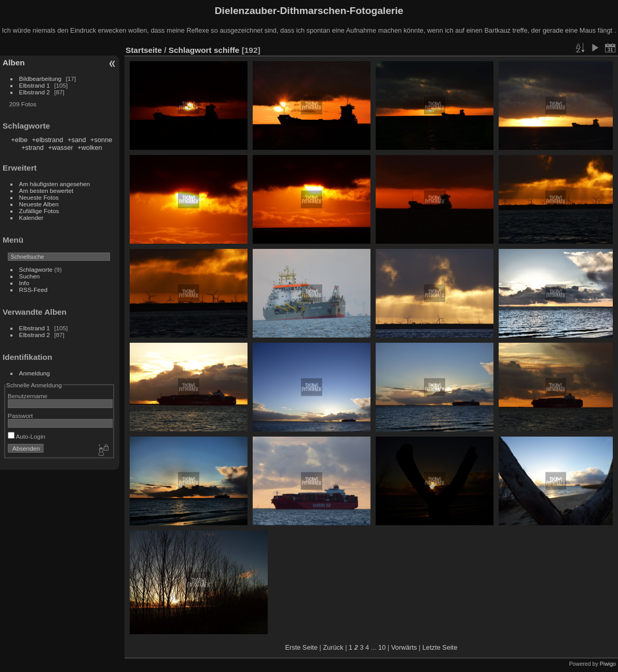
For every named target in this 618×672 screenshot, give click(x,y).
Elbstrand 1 (35, 85)
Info (24, 283)
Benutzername (28, 396)
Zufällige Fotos (39, 211)
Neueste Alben (39, 204)
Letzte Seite (440, 647)
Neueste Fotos (39, 197)
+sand (77, 140)
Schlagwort (190, 50)
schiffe (227, 50)
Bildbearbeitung (40, 79)
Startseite (144, 50)
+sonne (101, 140)
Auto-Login (27, 436)
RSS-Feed (33, 290)
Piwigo (608, 664)
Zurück (333, 647)
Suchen (30, 276)
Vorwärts (404, 647)
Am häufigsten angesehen (55, 184)
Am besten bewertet (46, 191)
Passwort (20, 416)
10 (382, 647)
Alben (14, 62)
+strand (32, 148)
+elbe (19, 140)
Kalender (31, 218)
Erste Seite (301, 647)
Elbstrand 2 (35, 92)
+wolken (90, 148)
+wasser (61, 148)
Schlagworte (36, 269)
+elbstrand (48, 140)
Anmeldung (35, 373)
